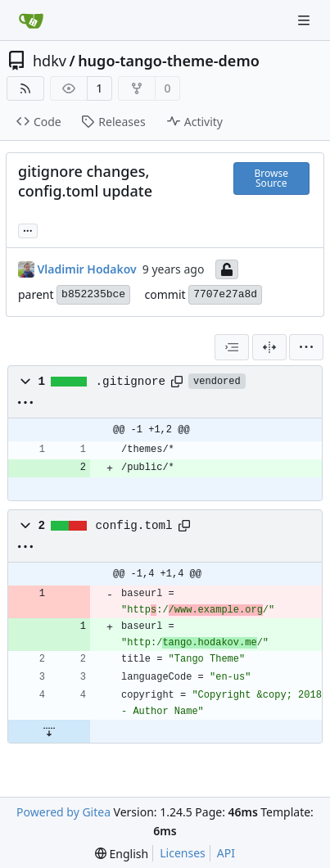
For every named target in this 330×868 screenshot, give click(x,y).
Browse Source (271, 178)
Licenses (183, 853)
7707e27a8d (225, 294)
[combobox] (232, 347)
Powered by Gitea (63, 812)
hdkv (50, 61)
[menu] (306, 347)
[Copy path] (177, 382)
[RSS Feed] (25, 88)
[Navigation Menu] (305, 20)
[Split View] (269, 347)
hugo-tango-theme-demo (169, 61)
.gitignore (131, 382)
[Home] (31, 20)
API (226, 853)
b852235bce (93, 294)
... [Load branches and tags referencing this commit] (28, 229)
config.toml (134, 526)
